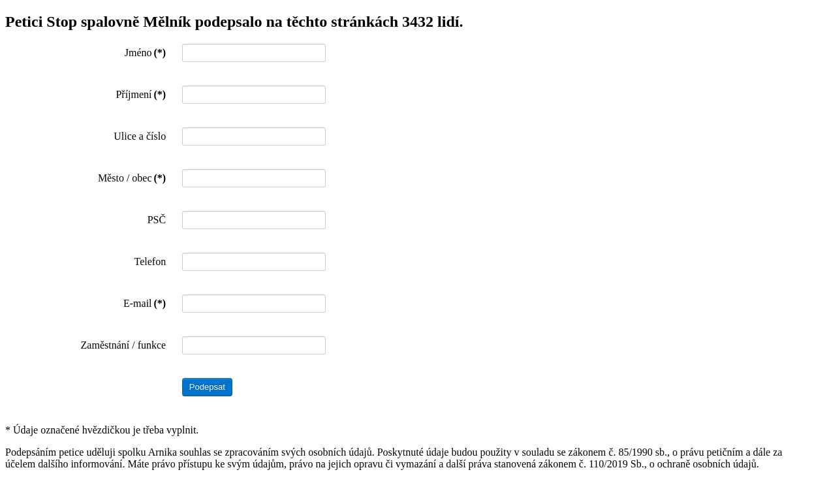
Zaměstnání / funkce (124, 345)
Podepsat (207, 387)
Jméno (145, 53)
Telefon (150, 261)
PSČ (157, 220)
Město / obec (132, 178)
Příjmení (141, 94)
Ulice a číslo (140, 136)
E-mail (145, 303)
